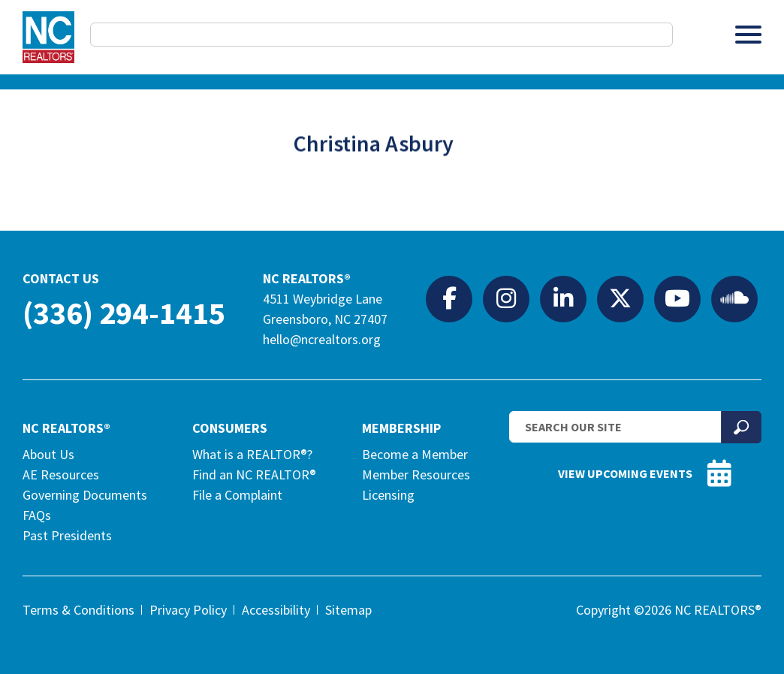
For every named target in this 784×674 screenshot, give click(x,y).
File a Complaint (237, 495)
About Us (48, 454)
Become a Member (415, 454)
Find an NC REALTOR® (254, 475)
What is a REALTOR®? (252, 454)
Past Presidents (67, 535)
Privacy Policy (188, 610)
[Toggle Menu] (748, 34)
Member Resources (416, 475)
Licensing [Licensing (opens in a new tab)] (388, 495)
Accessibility (276, 610)
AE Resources (61, 475)
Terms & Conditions (78, 610)
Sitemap (348, 610)
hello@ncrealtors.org (322, 339)
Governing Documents (85, 495)
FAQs (37, 515)
